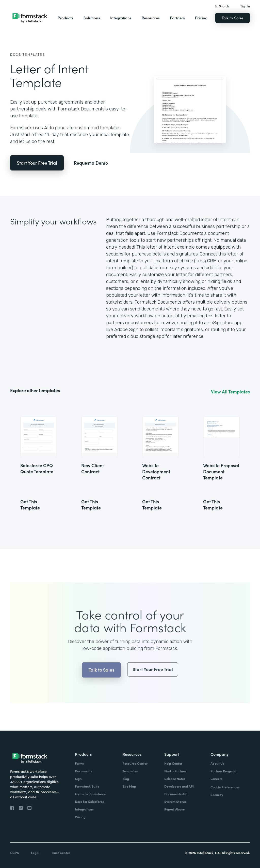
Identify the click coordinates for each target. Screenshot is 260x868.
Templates (34, 55)
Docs (16, 55)
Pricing (201, 18)
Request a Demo (91, 163)
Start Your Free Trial (37, 163)
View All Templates (230, 392)
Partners (177, 18)
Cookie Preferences (225, 787)
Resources (151, 18)
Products (66, 18)
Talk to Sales (233, 18)
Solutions (92, 18)
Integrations (121, 18)
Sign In (245, 6)
